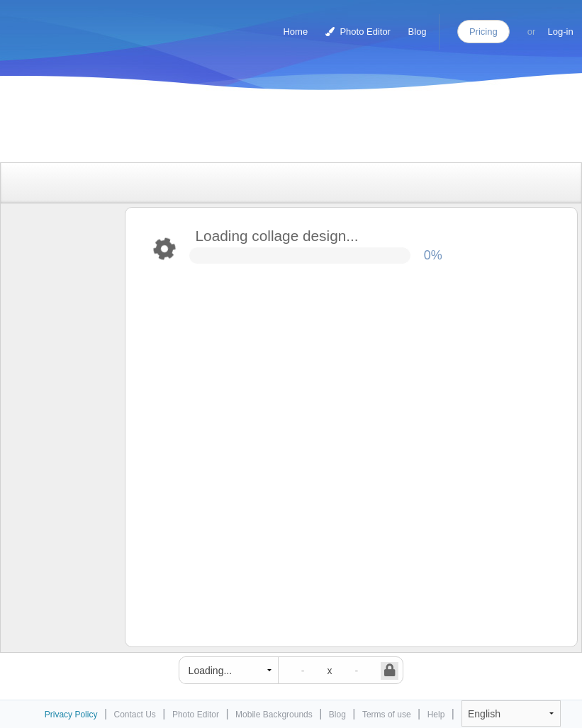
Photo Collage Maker (70, 25)
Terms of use (387, 715)
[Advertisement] (276, 129)
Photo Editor (358, 32)
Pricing (483, 32)
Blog (418, 32)
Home (295, 32)
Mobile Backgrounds (274, 715)
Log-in (561, 32)
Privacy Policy (71, 715)
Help (436, 715)
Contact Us (135, 715)
